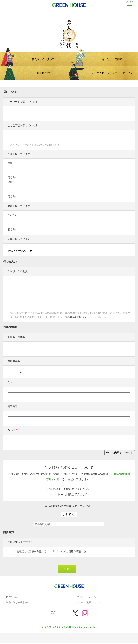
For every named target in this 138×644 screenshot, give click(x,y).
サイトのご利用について (88, 603)
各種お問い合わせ (80, 318)
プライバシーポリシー (87, 598)
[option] (69, 26)
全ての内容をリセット (120, 453)
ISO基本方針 (13, 598)
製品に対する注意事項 (18, 603)
